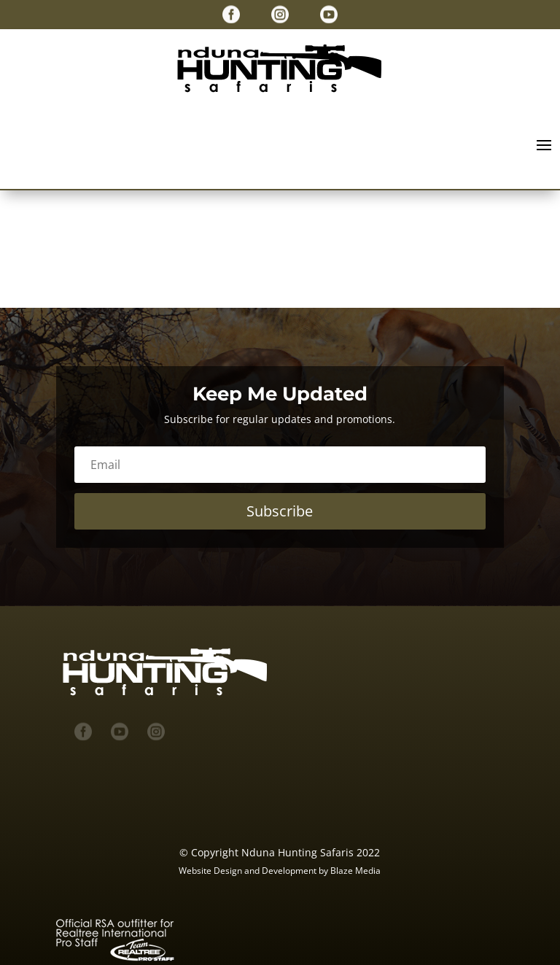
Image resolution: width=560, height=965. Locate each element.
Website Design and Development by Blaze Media (280, 871)
